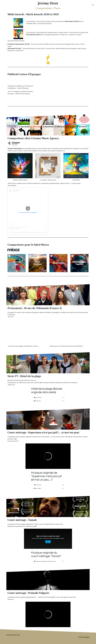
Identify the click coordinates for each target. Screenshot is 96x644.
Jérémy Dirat (48, 3)
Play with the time (37, 44)
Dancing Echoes (42, 33)
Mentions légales (84, 637)
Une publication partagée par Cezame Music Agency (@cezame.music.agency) (28, 232)
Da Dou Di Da (41, 21)
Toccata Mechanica (29, 49)
